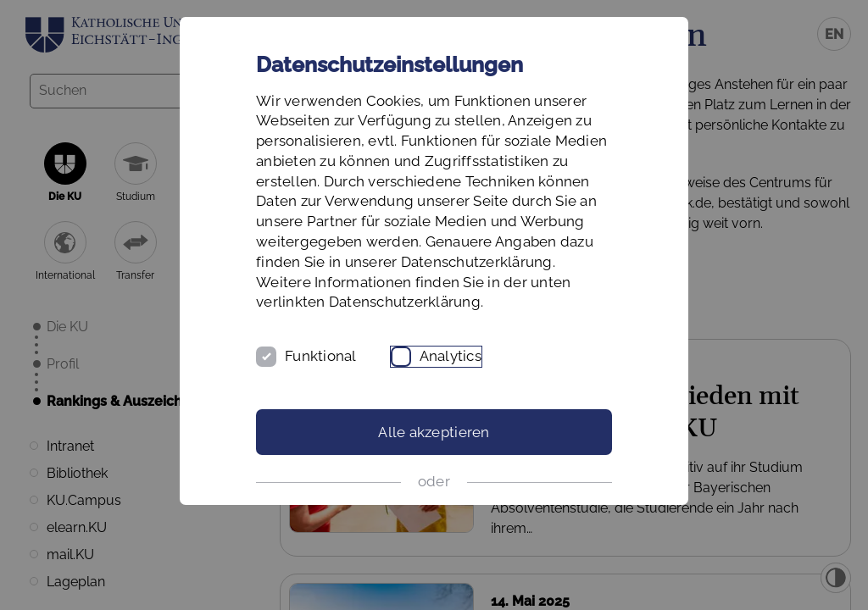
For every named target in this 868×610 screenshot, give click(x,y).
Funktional (321, 356)
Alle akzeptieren (434, 432)
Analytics (451, 356)
